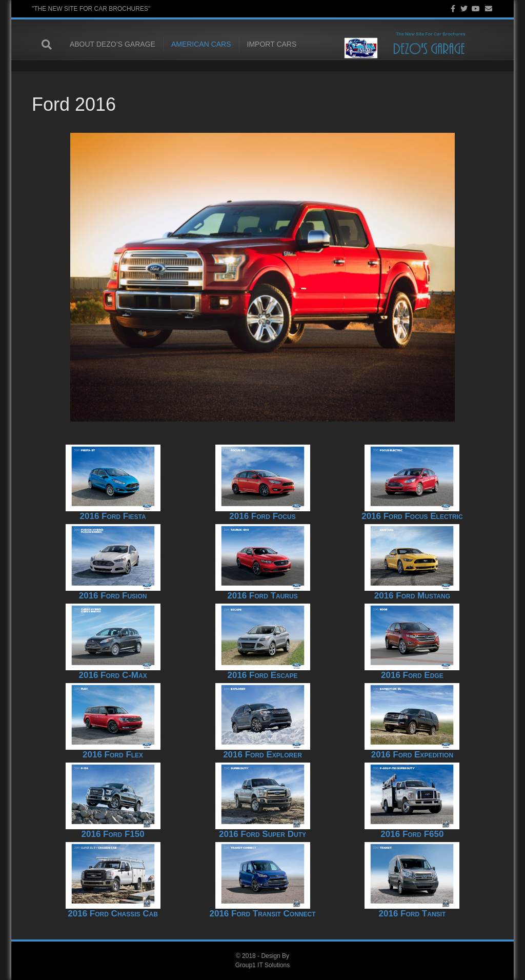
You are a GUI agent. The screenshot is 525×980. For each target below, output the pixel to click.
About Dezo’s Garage (103, 45)
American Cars (191, 45)
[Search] (42, 45)
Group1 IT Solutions (263, 965)
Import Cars (262, 45)
